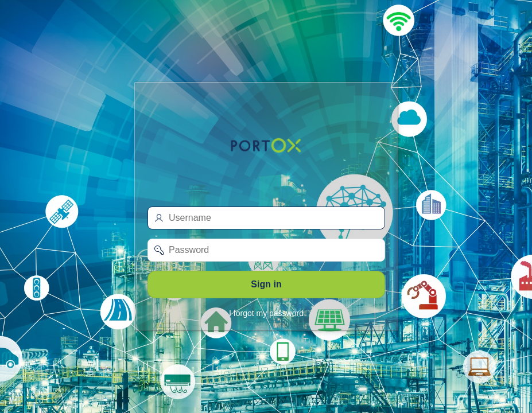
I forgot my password (266, 313)
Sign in (266, 284)
